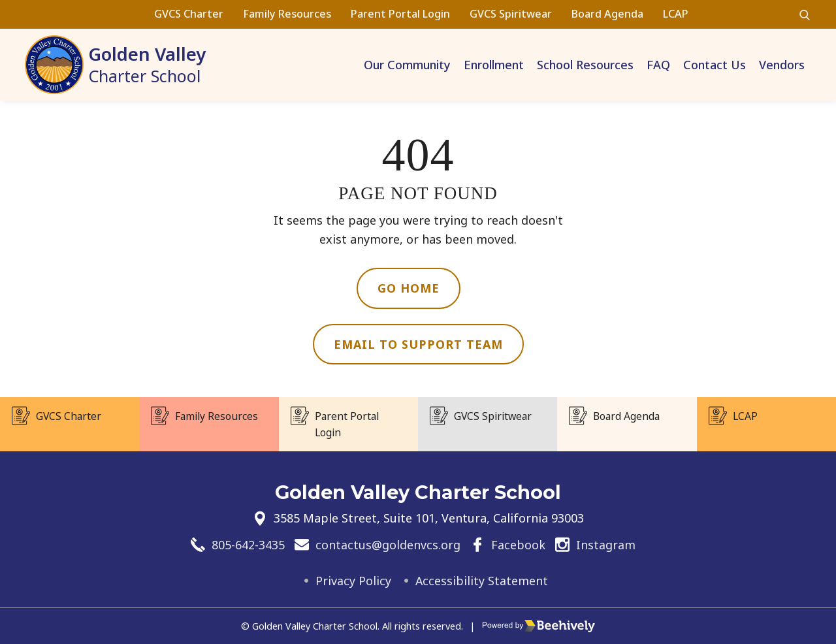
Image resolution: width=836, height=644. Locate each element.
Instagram (606, 544)
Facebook (518, 544)
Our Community (407, 65)
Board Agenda (607, 14)
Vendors (782, 65)
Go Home (409, 288)
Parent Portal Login (400, 14)
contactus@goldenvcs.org (388, 544)
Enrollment (494, 65)
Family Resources (287, 14)
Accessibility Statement (482, 581)
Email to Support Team (418, 344)
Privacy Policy (353, 581)
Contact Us (715, 65)
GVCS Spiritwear (511, 14)
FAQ (658, 65)
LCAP (676, 14)
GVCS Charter (189, 14)
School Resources (585, 65)
